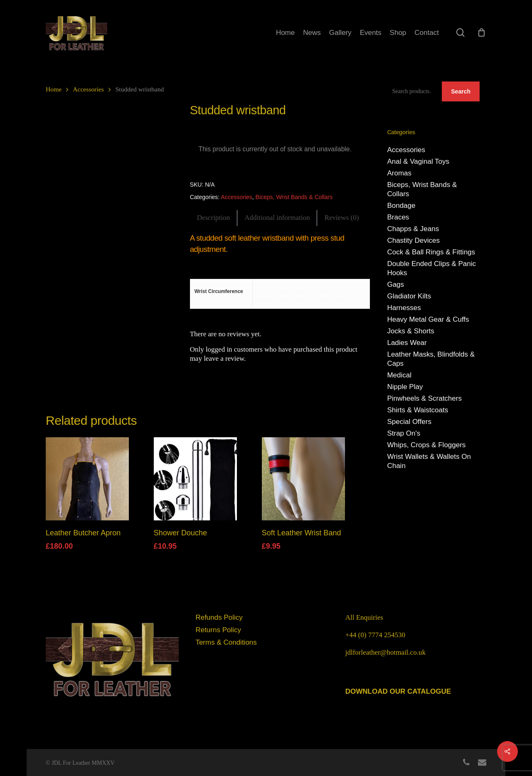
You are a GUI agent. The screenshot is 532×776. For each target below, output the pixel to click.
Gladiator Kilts (409, 296)
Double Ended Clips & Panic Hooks (431, 268)
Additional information (277, 218)
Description (213, 218)
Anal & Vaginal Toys (418, 161)
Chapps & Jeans (413, 229)
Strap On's (404, 433)
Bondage (401, 206)
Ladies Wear (407, 343)
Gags (395, 285)
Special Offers (409, 422)
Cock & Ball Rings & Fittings (431, 252)
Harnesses (404, 308)
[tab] (214, 218)
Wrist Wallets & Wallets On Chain (429, 461)
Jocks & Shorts (410, 331)
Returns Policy (218, 630)
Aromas (399, 173)
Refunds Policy (219, 617)
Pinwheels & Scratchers (424, 398)
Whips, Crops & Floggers (426, 445)
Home (54, 89)
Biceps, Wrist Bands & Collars (294, 197)
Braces (398, 217)
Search (461, 91)
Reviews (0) (342, 218)
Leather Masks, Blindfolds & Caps (431, 359)
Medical (399, 375)
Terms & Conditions (226, 642)
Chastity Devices (413, 240)
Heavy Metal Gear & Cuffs (428, 319)
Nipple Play (405, 387)
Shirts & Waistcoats (417, 410)
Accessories (88, 89)
